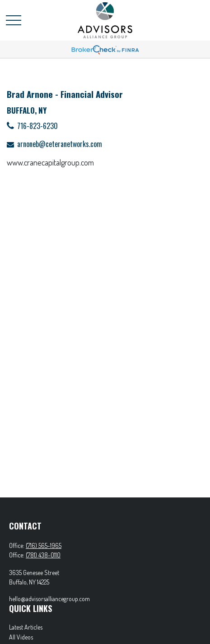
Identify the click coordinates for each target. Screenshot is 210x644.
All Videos (21, 637)
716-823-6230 (37, 126)
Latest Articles (26, 627)
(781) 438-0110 (43, 555)
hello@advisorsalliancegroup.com (49, 599)
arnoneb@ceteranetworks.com (60, 144)
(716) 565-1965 (44, 545)
